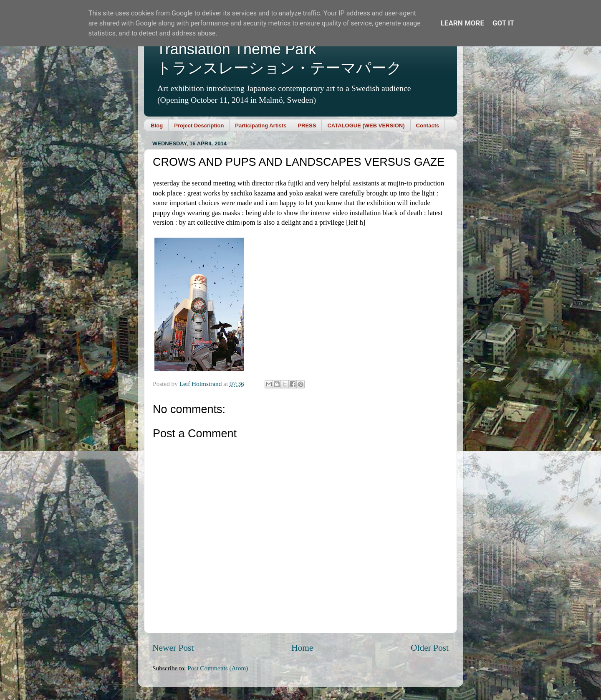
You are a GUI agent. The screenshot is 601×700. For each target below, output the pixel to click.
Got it (503, 23)
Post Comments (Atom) (218, 668)
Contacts (428, 126)
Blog (157, 126)
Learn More (462, 23)
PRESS (307, 126)
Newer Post (173, 648)
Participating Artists (261, 126)
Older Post (430, 648)
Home (302, 648)
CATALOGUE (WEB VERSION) (366, 126)
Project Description (199, 126)
